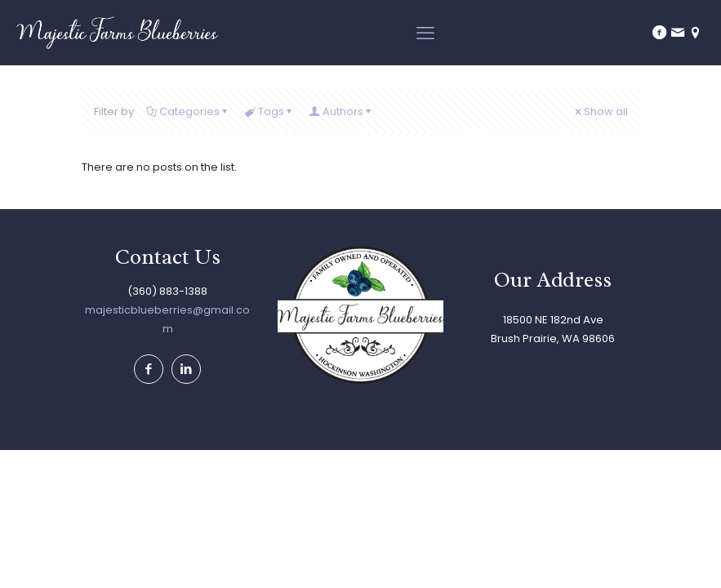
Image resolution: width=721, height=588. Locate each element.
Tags (270, 111)
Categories (188, 111)
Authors (342, 111)
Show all (601, 111)
